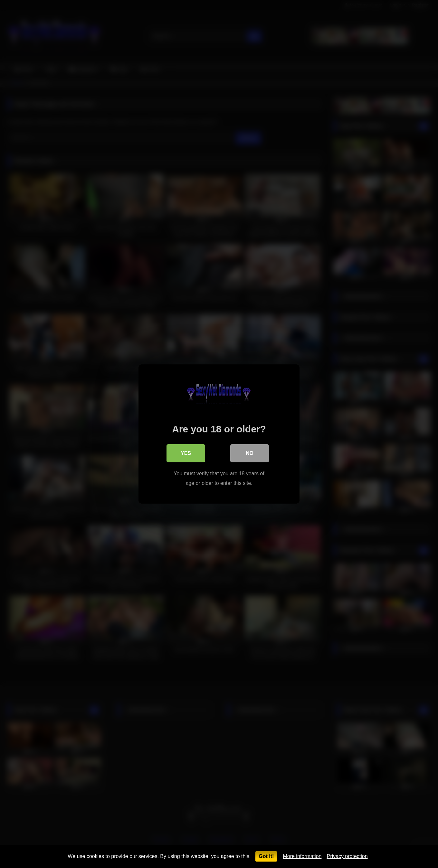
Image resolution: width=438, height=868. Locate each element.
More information (302, 856)
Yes (186, 453)
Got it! (266, 856)
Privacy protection (347, 856)
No (250, 453)
